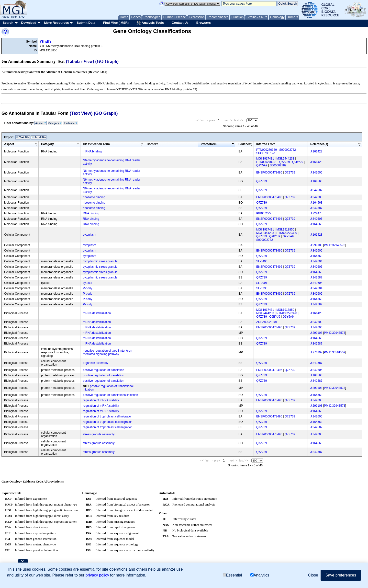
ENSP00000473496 (269, 173)
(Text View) (81, 113)
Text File (23, 137)
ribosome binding (94, 197)
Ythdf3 (45, 41)
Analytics (260, 575)
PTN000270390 (287, 233)
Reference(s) (319, 144)
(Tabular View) (80, 61)
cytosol (87, 283)
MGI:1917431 (265, 159)
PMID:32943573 (335, 245)
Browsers (204, 23)
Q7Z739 (284, 162)
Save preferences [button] (341, 575)
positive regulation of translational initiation (110, 395)
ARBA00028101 (267, 322)
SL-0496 (262, 261)
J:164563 (316, 181)
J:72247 (316, 213)
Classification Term (96, 144)
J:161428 (316, 151)
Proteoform (209, 144)
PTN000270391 (267, 162)
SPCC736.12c (266, 153)
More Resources (56, 23)
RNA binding (91, 213)
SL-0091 (262, 283)
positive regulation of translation (104, 370)
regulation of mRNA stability (101, 400)
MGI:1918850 (285, 230)
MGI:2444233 (285, 159)
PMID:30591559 (335, 352)
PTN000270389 (267, 150)
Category (55, 123)
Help (14, 17)
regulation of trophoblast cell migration (108, 416)
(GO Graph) (107, 61)
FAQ (22, 17)
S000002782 (288, 150)
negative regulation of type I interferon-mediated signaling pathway (108, 352)
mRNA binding (92, 151)
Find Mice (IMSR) (116, 23)
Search (8, 23)
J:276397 (316, 352)
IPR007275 (264, 213)
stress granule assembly (99, 434)
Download (29, 23)
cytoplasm (89, 235)
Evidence (71, 123)
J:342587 (316, 190)
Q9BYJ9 (298, 162)
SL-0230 (262, 288)
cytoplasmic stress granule (100, 261)
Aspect (41, 123)
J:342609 (316, 322)
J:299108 (316, 245)
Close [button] (313, 575)
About (5, 17)
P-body (88, 288)
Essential (232, 575)
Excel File (39, 137)
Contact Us (180, 23)
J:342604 (316, 261)
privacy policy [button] (97, 575)
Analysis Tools (150, 23)
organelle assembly (95, 363)
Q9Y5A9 (262, 165)
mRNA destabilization (97, 313)
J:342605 (316, 173)
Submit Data (86, 23)
